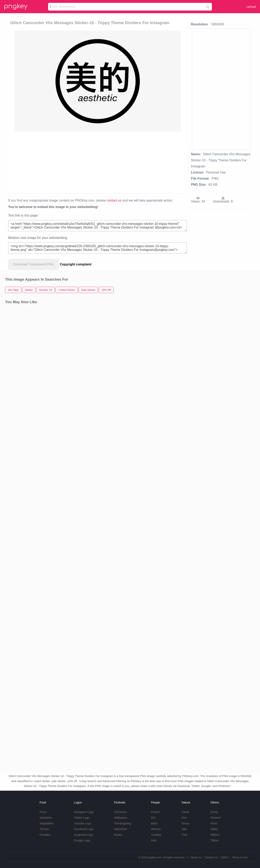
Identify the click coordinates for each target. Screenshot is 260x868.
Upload (251, 7)
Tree (184, 835)
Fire (184, 818)
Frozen (156, 812)
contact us (114, 200)
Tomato (44, 829)
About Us (196, 857)
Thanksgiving (122, 823)
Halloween (121, 818)
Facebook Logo (84, 829)
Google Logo (82, 840)
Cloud (185, 812)
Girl (153, 818)
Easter (118, 835)
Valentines (120, 829)
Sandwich (46, 818)
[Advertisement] (97, 162)
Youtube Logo (83, 823)
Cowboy (156, 835)
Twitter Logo (82, 818)
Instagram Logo (84, 812)
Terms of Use (240, 857)
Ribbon (215, 835)
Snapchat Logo (83, 835)
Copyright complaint (76, 264)
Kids (154, 840)
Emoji (214, 812)
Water (214, 829)
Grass (185, 823)
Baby (154, 823)
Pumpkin (45, 835)
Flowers (215, 818)
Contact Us (211, 857)
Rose (214, 823)
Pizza (43, 812)
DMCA (225, 857)
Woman (156, 829)
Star (184, 829)
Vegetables (47, 823)
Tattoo (214, 840)
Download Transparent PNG (34, 264)
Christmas (120, 812)
